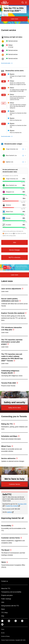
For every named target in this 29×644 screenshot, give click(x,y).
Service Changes (14, 250)
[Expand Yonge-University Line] (25, 149)
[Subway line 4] (3, 51)
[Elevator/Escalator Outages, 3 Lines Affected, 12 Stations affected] (14, 144)
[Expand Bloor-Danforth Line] (25, 156)
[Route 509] (4, 112)
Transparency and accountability (11, 592)
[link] (2, 621)
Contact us (5, 581)
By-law (3, 633)
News (3, 609)
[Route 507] (4, 103)
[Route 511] (4, 124)
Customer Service (14, 484)
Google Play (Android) (12, 506)
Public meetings (6, 599)
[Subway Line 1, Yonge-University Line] (4, 149)
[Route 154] (4, 95)
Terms (3, 629)
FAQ (3, 616)
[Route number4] (4, 192)
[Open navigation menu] (26, 3)
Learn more (14, 19)
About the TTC (6, 588)
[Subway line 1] (3, 41)
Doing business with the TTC (10, 606)
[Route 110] (4, 88)
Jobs (14, 242)
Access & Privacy (5, 636)
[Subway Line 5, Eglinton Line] (4, 162)
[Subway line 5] (3, 55)
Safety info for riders (14, 408)
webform (9, 512)
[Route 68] (4, 81)
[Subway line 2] (3, 45)
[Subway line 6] (3, 59)
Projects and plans (7, 595)
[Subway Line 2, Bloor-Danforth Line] (4, 156)
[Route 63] (4, 75)
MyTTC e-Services (14, 257)
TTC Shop (4, 613)
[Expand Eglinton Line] (25, 162)
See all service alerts (6, 63)
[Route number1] (4, 179)
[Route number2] (4, 185)
